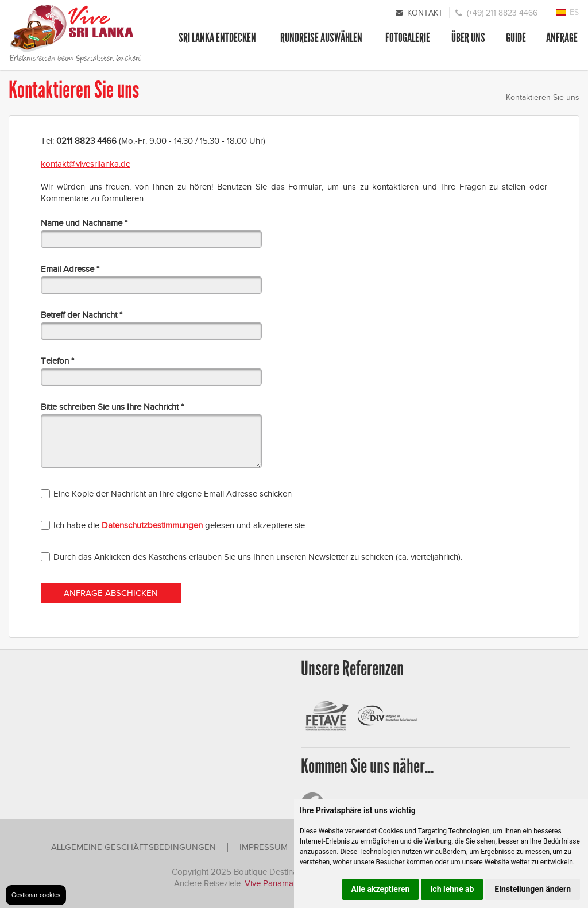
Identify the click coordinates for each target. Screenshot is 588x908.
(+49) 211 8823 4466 (502, 13)
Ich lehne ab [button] (452, 889)
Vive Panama (270, 883)
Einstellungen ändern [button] (533, 889)
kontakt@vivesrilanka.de (86, 164)
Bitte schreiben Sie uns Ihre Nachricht (110, 407)
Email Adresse (67, 269)
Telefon (55, 361)
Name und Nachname (82, 223)
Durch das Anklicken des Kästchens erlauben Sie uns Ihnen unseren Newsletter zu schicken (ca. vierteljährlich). (258, 557)
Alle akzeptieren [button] (381, 889)
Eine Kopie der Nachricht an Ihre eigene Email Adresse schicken (173, 494)
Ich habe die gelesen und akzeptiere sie (179, 525)
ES (574, 12)
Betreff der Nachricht (79, 315)
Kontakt (425, 13)
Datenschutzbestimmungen (152, 525)
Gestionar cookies (36, 895)
